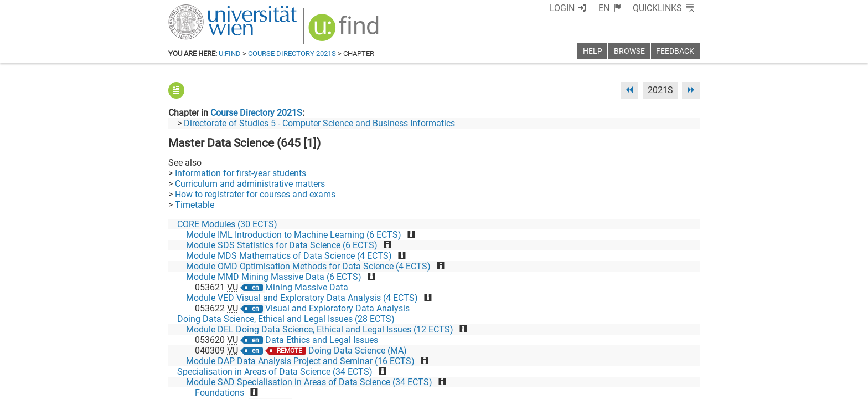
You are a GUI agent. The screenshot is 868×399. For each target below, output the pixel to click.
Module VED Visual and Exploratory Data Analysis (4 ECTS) (302, 298)
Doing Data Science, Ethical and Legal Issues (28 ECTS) (286, 319)
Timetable (195, 205)
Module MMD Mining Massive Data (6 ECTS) (274, 277)
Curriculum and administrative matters (250, 184)
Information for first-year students (241, 173)
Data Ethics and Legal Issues (322, 340)
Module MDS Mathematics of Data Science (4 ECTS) (289, 256)
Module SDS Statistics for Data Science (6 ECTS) (282, 245)
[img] (345, 31)
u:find (230, 53)
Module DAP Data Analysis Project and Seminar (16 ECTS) (300, 361)
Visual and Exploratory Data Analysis (337, 308)
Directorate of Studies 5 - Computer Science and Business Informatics (319, 123)
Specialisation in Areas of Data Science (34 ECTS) (275, 372)
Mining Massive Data (307, 287)
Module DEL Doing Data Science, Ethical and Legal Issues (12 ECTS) (320, 329)
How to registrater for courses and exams (255, 194)
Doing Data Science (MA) (358, 351)
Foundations (219, 393)
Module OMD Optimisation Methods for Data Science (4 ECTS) (308, 266)
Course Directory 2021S (292, 53)
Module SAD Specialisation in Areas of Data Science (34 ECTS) (309, 382)
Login (562, 8)
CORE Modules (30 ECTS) (227, 224)
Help (593, 51)
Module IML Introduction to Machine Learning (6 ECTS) (294, 235)
